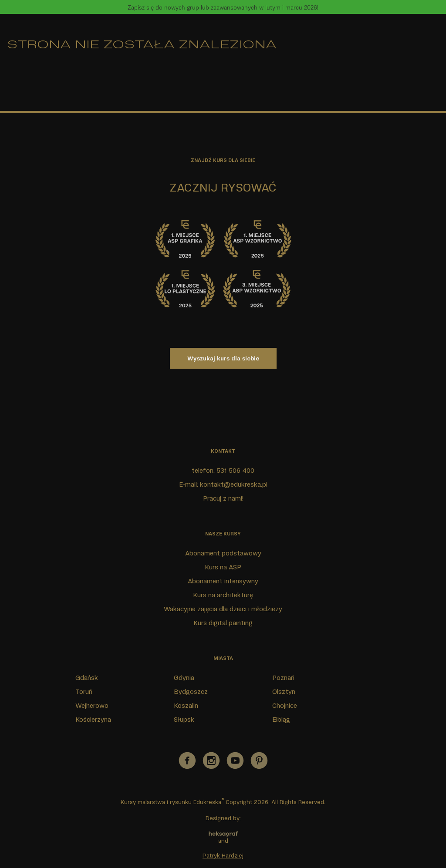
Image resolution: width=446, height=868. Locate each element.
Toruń (84, 691)
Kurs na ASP (223, 567)
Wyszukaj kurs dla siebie (223, 358)
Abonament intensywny (223, 581)
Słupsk (184, 719)
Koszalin (186, 705)
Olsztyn (284, 691)
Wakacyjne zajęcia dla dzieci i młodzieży (223, 609)
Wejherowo (92, 705)
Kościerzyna (93, 719)
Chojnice (285, 705)
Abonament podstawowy (223, 553)
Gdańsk (87, 677)
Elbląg (281, 719)
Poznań (283, 677)
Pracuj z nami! (223, 498)
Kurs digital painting (223, 622)
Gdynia (184, 677)
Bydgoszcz (191, 691)
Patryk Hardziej (223, 855)
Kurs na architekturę (223, 595)
